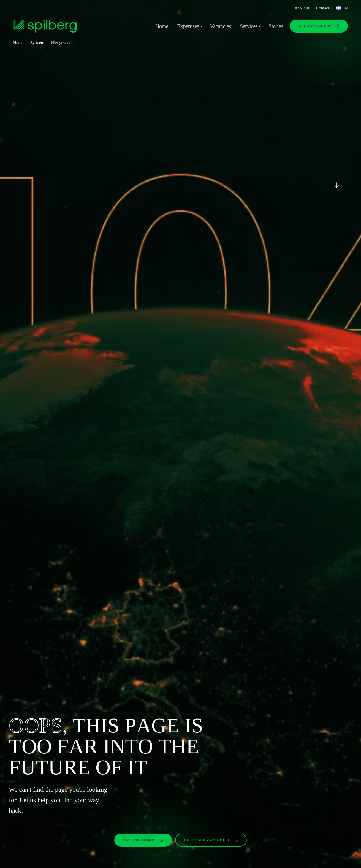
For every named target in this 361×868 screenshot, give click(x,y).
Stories (276, 26)
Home (162, 26)
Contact (323, 8)
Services (249, 26)
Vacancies (221, 26)
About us (302, 8)
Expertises (188, 26)
